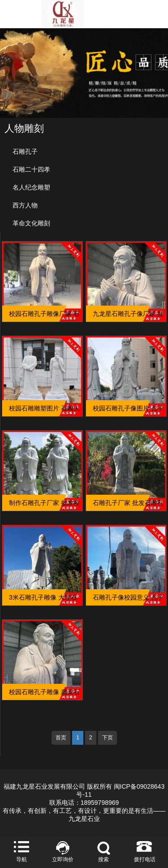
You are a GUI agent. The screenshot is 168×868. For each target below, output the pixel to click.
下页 (108, 738)
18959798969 (100, 803)
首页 (61, 738)
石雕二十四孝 (31, 169)
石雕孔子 (25, 151)
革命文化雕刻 (31, 223)
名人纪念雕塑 (31, 187)
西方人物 (25, 205)
